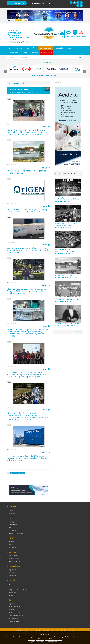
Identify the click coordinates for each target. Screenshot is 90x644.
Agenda (70, 48)
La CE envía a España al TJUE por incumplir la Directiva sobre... (67, 324)
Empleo (24, 53)
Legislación (12, 604)
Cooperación (12, 576)
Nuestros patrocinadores (16, 615)
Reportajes (12, 522)
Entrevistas (12, 516)
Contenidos (19, 48)
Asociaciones (12, 573)
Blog (10, 528)
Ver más (77, 332)
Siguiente (21, 473)
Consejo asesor (13, 556)
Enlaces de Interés (14, 607)
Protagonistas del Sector (16, 534)
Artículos (11, 519)
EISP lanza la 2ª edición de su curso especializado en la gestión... (68, 300)
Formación (14, 53)
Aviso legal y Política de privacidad (27, 631)
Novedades (59, 48)
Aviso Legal (60, 637)
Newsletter (46, 53)
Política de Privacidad (73, 637)
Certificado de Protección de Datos (63, 631)
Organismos (12, 570)
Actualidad (12, 513)
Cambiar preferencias (53, 642)
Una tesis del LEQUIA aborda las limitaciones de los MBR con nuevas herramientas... (67, 225)
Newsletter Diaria (14, 621)
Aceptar (32, 642)
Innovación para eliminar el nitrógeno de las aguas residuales (67, 276)
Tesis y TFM (12, 531)
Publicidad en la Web (15, 613)
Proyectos (12, 542)
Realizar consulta (14, 559)
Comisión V (12, 610)
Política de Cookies (45, 631)
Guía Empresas (46, 48)
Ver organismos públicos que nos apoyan (45, 76)
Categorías (32, 48)
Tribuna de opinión (14, 562)
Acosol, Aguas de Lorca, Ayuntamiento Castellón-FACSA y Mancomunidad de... (67, 199)
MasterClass (12, 593)
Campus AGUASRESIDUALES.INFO (19, 590)
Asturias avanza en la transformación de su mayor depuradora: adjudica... (65, 251)
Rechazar (40, 642)
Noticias (16, 83)
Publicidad (34, 53)
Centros (11, 545)
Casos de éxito (13, 525)
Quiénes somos (13, 618)
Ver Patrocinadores (45, 62)
